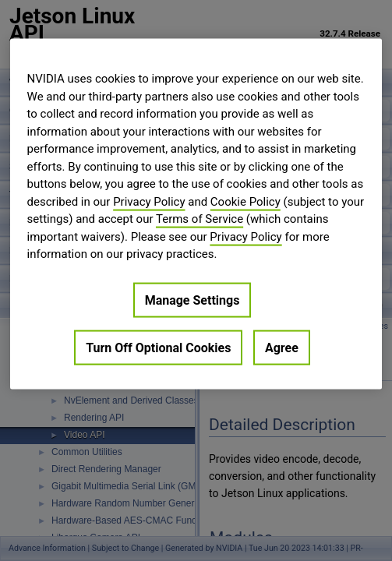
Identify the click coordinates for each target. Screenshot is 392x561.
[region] (196, 214)
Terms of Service (200, 219)
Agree (282, 347)
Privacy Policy (149, 201)
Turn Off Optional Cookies (158, 347)
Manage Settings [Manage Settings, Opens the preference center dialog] (192, 300)
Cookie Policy (245, 201)
